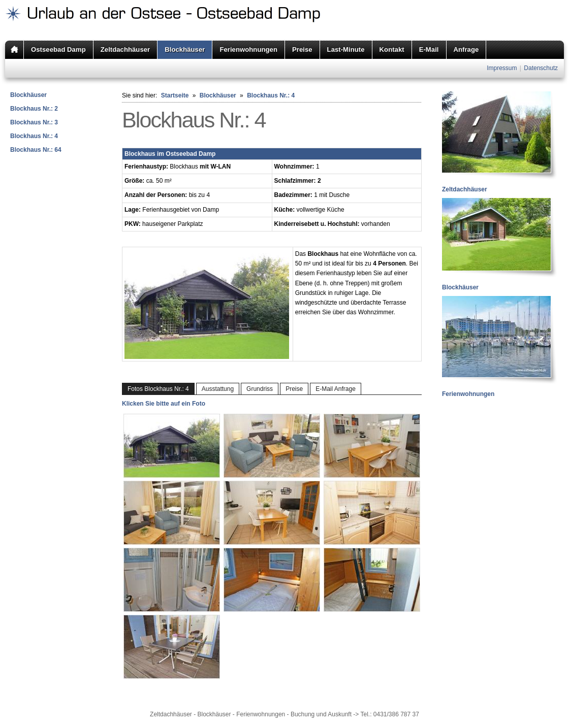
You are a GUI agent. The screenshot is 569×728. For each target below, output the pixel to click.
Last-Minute (346, 49)
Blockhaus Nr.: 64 (36, 150)
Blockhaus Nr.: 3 (34, 122)
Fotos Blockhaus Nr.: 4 (158, 389)
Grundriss (260, 389)
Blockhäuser (185, 49)
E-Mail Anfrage (336, 389)
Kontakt (392, 49)
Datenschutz (541, 68)
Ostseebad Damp (58, 49)
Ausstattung (218, 389)
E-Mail (429, 49)
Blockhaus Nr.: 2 (34, 109)
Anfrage (466, 49)
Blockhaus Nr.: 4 (34, 136)
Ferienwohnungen (248, 49)
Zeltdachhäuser (125, 49)
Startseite (175, 95)
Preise (302, 49)
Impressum (502, 68)
